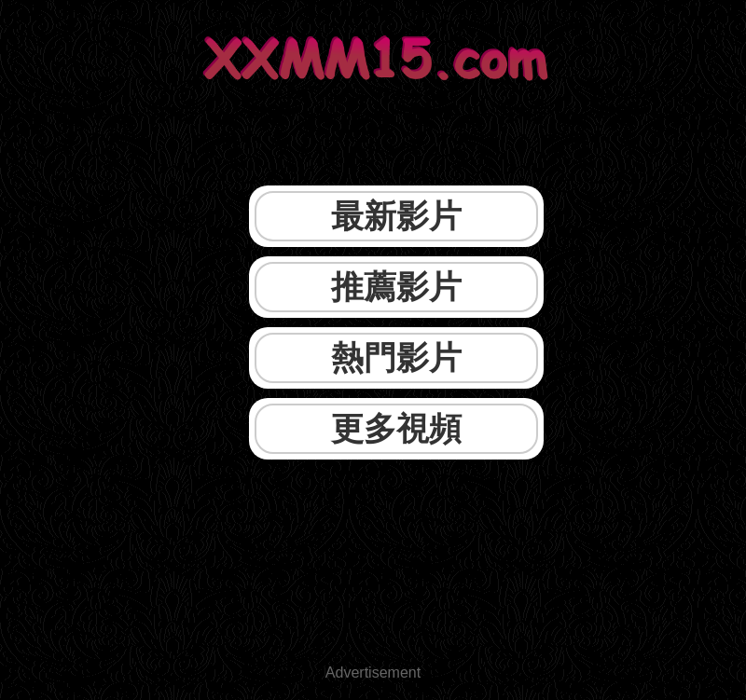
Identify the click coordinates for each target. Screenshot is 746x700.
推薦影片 (396, 287)
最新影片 (396, 216)
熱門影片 (396, 357)
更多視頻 (396, 428)
